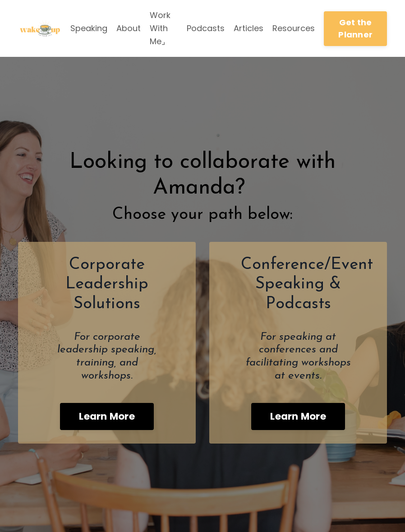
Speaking (89, 28)
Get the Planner (355, 28)
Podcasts (206, 28)
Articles (249, 28)
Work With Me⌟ (160, 28)
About (129, 28)
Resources (294, 28)
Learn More (107, 416)
